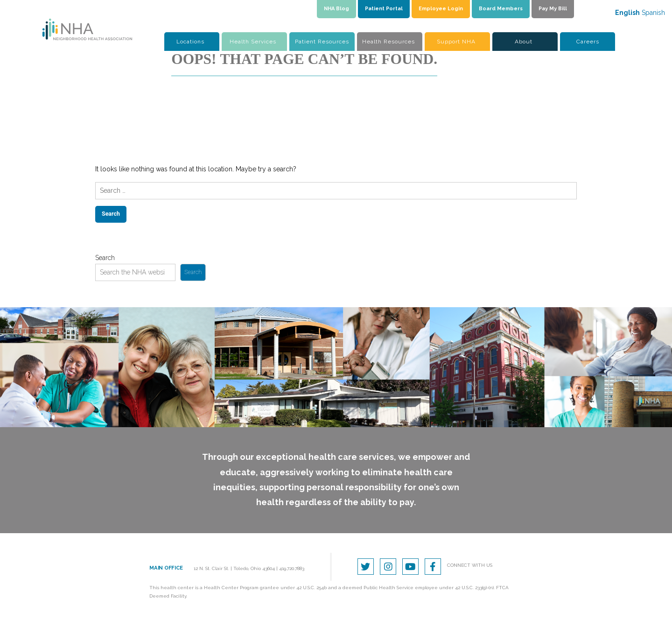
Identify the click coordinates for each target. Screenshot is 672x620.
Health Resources (388, 42)
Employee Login (441, 9)
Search (105, 258)
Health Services (253, 42)
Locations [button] (190, 42)
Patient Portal (384, 9)
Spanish (653, 13)
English (627, 13)
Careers (588, 42)
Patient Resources (322, 42)
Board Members (501, 9)
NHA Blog (336, 9)
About (524, 42)
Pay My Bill (553, 9)
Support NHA (456, 42)
